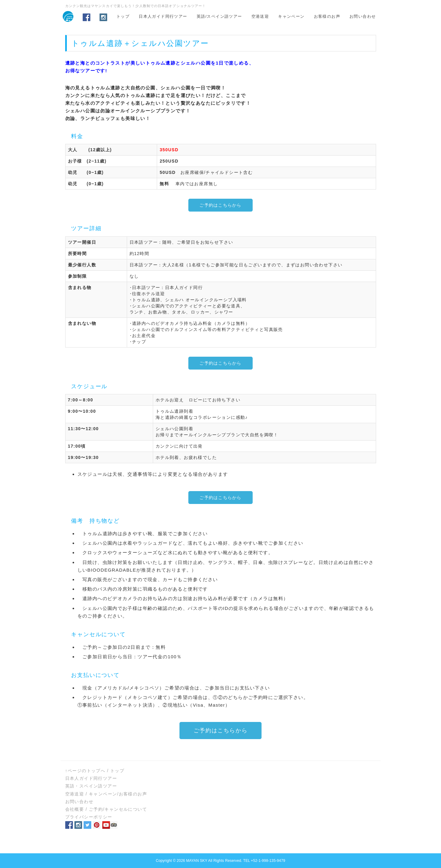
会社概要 (75, 809)
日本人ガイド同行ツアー (163, 16)
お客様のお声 (327, 16)
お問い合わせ (363, 16)
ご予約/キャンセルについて (118, 809)
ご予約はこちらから (220, 205)
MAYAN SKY (197, 861)
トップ (123, 16)
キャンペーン (291, 16)
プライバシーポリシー (89, 817)
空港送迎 (260, 16)
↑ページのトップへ (85, 771)
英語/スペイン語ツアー (219, 16)
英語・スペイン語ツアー (91, 786)
